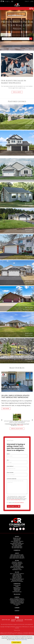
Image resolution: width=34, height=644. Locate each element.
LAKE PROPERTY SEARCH (17, 541)
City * (8, 460)
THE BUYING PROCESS (17, 563)
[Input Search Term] (16, 39)
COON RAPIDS (17, 585)
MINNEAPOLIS (17, 589)
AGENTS (17, 553)
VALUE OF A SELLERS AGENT (17, 579)
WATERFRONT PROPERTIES (17, 544)
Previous (2, 420)
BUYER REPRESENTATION (17, 566)
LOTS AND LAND (17, 542)
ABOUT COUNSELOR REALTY (17, 599)
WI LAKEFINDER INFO (17, 548)
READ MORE (6, 409)
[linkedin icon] (14, 529)
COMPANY (17, 597)
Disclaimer (14, 620)
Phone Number (10, 472)
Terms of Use (20, 620)
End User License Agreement (27, 624)
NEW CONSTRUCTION (17, 545)
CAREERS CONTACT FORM (17, 603)
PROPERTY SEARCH (17, 562)
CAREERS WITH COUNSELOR (17, 602)
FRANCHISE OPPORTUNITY (17, 601)
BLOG (17, 605)
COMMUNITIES (17, 584)
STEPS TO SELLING (17, 576)
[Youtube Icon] (6, 1)
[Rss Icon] (12, 1)
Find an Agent (28, 35)
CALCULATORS (17, 569)
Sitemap (13, 621)
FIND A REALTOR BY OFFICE (17, 556)
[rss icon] (24, 529)
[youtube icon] (17, 529)
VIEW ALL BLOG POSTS (17, 429)
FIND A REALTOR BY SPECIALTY (17, 558)
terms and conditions (19, 503)
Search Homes (6, 35)
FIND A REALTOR (17, 575)
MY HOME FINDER (17, 546)
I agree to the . (16, 503)
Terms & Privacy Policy (16, 500)
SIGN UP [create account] (27, 1)
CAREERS (17, 608)
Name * (8, 454)
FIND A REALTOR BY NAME (17, 555)
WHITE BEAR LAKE (17, 592)
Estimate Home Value (17, 35)
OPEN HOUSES (17, 539)
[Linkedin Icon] (3, 1)
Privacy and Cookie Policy (21, 640)
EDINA (17, 586)
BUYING (17, 560)
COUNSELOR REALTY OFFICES (17, 600)
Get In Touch (14, 506)
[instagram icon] (20, 529)
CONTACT (17, 611)
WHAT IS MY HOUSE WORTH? (17, 574)
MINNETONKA (17, 590)
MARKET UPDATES (17, 578)
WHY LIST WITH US (17, 577)
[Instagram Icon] (9, 1)
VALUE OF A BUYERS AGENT (17, 568)
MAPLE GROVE (17, 587)
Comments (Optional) (11, 479)
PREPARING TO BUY (17, 570)
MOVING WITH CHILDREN (17, 581)
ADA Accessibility (28, 620)
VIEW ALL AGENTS (17, 92)
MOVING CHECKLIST (17, 580)
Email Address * (10, 466)
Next (32, 420)
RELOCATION (17, 594)
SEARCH (17, 536)
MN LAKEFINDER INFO (17, 547)
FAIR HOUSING (17, 604)
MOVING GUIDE (17, 565)
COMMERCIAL (17, 550)
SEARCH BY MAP (17, 538)
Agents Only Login (6, 620)
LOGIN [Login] (32, 1)
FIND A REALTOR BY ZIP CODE (17, 557)
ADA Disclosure (19, 621)
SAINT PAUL (17, 591)
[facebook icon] (10, 529)
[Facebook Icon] (1, 1)
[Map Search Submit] (31, 39)
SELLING (17, 572)
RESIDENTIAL (17, 540)
